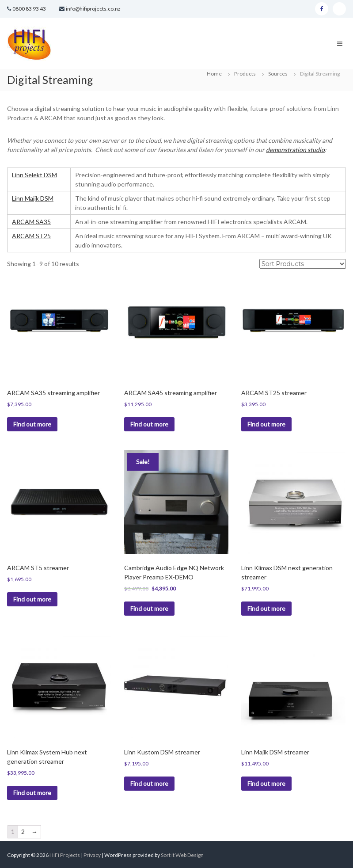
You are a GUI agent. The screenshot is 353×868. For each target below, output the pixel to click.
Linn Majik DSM (33, 198)
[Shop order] (303, 264)
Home (214, 74)
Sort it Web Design (182, 855)
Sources (278, 74)
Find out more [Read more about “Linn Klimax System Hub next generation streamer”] (32, 793)
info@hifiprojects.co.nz (93, 9)
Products (245, 74)
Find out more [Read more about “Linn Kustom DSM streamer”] (149, 783)
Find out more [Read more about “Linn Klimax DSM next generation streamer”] (266, 608)
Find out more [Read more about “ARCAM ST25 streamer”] (266, 424)
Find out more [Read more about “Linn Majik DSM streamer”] (266, 783)
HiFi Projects (65, 855)
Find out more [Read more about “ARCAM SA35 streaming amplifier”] (32, 424)
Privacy (93, 855)
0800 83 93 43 (29, 9)
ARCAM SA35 (31, 222)
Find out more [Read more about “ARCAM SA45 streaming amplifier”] (149, 424)
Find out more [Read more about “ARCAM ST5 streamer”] (32, 599)
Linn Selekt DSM (34, 175)
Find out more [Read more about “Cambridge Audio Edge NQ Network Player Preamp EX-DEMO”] (149, 608)
